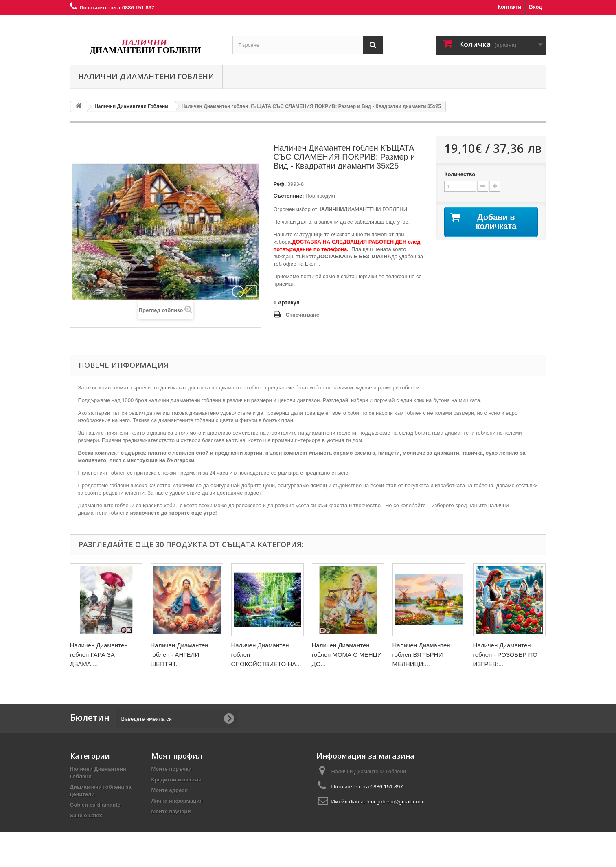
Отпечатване (303, 315)
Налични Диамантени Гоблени (146, 76)
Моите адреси (170, 790)
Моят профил (177, 756)
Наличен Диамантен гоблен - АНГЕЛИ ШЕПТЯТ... (180, 655)
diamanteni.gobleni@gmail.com (386, 802)
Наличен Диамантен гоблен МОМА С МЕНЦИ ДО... (347, 655)
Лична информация (177, 801)
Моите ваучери (171, 811)
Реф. (280, 184)
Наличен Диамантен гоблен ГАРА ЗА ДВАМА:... (99, 655)
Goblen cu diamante (95, 805)
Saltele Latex (86, 815)
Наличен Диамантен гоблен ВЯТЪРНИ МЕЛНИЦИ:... (421, 655)
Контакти (509, 7)
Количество (460, 174)
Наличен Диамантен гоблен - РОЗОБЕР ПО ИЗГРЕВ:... (505, 655)
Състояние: (289, 196)
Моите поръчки (172, 769)
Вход (535, 7)
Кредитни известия (177, 780)
